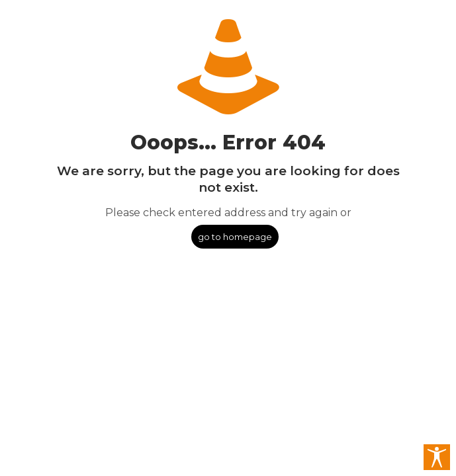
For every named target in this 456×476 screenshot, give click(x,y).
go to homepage (235, 237)
